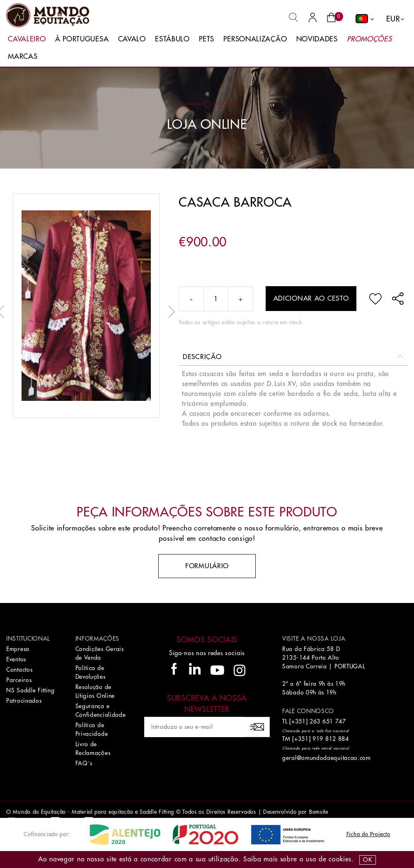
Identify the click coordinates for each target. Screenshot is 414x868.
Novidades (317, 39)
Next (169, 312)
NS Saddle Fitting (30, 690)
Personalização (255, 39)
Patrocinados (24, 701)
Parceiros (19, 680)
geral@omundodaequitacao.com (327, 758)
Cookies (340, 859)
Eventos (16, 659)
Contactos (19, 670)
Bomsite (319, 812)
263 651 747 (328, 721)
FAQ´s (84, 763)
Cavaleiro (27, 39)
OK (367, 860)
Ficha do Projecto (368, 834)
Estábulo (172, 39)
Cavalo (132, 39)
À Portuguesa (82, 39)
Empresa (18, 649)
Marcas (23, 57)
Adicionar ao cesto (311, 299)
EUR (393, 19)
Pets (207, 39)
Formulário (207, 566)
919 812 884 (331, 739)
